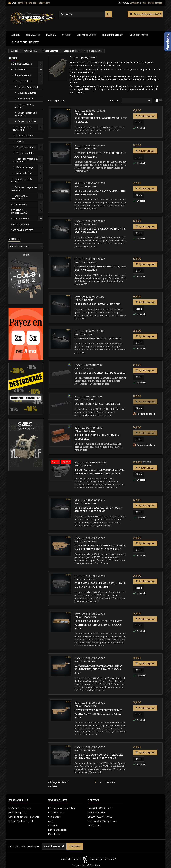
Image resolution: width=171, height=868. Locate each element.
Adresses (53, 825)
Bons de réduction (57, 830)
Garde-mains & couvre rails (22, 128)
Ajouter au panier (145, 116)
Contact (94, 800)
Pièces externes (23, 75)
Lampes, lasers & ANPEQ (21, 180)
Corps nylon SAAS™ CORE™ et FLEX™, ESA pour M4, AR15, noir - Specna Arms (99, 756)
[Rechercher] (85, 14)
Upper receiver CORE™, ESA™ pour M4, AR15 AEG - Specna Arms (100, 231)
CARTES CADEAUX (20, 224)
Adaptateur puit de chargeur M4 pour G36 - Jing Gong (101, 120)
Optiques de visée (24, 173)
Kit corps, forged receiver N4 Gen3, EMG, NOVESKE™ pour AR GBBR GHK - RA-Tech (99, 472)
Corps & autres (24, 81)
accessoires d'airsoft (121, 76)
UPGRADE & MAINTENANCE (19, 211)
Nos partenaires (86, 35)
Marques (14, 239)
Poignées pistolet (25, 153)
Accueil (16, 35)
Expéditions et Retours (20, 808)
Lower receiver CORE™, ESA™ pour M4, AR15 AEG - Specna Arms (100, 268)
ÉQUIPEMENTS (19, 204)
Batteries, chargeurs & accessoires (24, 189)
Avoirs (51, 821)
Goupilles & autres (27, 93)
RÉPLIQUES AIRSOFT (22, 64)
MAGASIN (51, 35)
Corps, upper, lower (28, 121)
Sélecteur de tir (26, 98)
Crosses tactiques (25, 135)
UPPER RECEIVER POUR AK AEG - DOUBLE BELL (100, 373)
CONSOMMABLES (20, 218)
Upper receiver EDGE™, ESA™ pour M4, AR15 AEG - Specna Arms (100, 193)
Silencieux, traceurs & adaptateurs (25, 160)
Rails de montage (25, 167)
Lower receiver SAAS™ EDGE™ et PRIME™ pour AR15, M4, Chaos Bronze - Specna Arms (98, 714)
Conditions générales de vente (24, 817)
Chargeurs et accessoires (19, 197)
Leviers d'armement (28, 87)
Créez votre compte (153, 3)
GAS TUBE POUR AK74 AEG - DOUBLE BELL (97, 404)
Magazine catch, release (24, 106)
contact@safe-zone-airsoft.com (34, 3)
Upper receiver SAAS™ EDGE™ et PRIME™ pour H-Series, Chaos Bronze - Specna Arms (98, 625)
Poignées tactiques (26, 147)
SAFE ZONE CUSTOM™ (22, 230)
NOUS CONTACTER (139, 35)
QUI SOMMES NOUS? (113, 35)
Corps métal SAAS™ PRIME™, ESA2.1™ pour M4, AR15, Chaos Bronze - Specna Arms (100, 547)
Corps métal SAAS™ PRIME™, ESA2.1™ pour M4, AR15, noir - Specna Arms (100, 585)
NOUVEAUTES (33, 35)
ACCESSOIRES (18, 69)
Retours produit (56, 812)
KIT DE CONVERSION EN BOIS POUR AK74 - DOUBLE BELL (97, 437)
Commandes (54, 817)
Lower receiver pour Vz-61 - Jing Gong (98, 339)
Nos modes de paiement (21, 821)
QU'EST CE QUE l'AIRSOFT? (25, 42)
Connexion (134, 3)
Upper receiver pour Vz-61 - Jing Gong (98, 304)
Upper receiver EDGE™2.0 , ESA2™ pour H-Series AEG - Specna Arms (99, 510)
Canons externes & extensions (26, 114)
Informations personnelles (61, 808)
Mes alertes (54, 834)
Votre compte (58, 800)
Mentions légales (17, 812)
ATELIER (66, 35)
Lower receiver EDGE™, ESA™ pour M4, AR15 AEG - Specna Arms (100, 155)
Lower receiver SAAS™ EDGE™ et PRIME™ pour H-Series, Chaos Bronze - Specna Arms (98, 669)
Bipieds (20, 141)
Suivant (111, 782)
